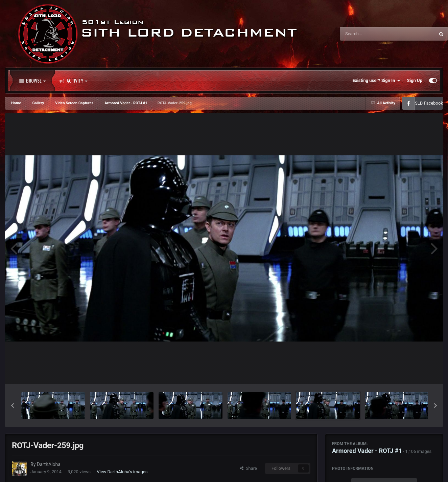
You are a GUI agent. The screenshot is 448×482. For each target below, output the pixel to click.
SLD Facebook (429, 103)
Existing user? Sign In (376, 81)
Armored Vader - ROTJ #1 (367, 451)
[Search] (370, 34)
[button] (13, 406)
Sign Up (415, 80)
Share (248, 468)
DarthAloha (49, 464)
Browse (32, 81)
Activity (73, 81)
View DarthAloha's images (122, 472)
